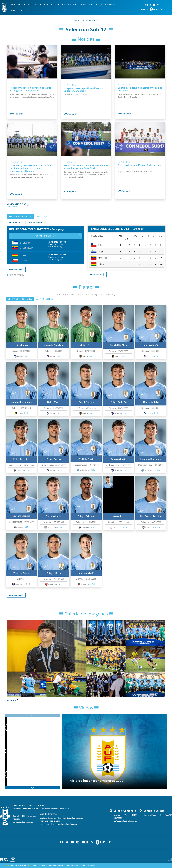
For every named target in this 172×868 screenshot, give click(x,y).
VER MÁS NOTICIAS (18, 204)
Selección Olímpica (56, 865)
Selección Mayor (39, 865)
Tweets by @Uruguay (14, 206)
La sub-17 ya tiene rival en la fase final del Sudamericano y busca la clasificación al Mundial (31, 168)
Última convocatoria (20, 299)
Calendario (42, 216)
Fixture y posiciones (20, 216)
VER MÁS (13, 700)
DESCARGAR (16, 269)
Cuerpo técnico (44, 299)
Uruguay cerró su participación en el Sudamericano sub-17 (84, 89)
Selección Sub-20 (72, 865)
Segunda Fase (36, 222)
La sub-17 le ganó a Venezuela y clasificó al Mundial (140, 89)
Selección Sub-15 (88, 865)
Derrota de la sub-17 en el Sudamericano (140, 165)
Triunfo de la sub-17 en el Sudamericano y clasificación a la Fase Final (86, 167)
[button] (80, 236)
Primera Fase (16, 222)
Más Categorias (18, 865)
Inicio (76, 20)
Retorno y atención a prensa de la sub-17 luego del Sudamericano (31, 89)
